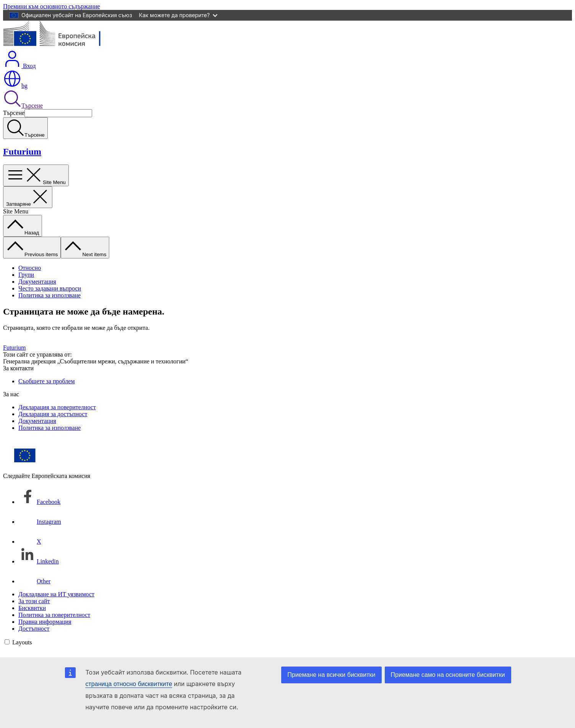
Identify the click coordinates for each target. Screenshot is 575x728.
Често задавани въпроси (50, 288)
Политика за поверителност (54, 615)
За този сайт (34, 601)
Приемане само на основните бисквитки (448, 675)
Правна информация (45, 622)
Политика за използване (49, 295)
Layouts (22, 642)
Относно (30, 268)
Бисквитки (32, 608)
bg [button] (15, 86)
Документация (37, 282)
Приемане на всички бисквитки (331, 675)
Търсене (23, 106)
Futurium (22, 152)
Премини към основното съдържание (52, 6)
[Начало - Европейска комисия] (59, 46)
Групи (26, 275)
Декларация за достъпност (53, 414)
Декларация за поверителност (57, 407)
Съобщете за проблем (47, 381)
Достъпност (34, 629)
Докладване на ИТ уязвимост (56, 594)
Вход (19, 66)
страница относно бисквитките (129, 684)
